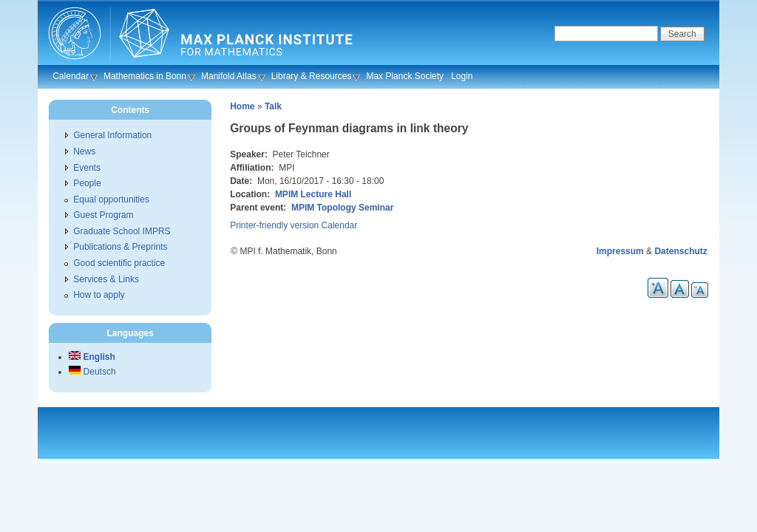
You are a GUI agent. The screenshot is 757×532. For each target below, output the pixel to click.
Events (87, 168)
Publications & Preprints (120, 247)
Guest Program (103, 215)
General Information (112, 135)
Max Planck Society (405, 76)
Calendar (71, 76)
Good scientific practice (119, 263)
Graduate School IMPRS (122, 231)
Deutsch (92, 372)
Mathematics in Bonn (145, 76)
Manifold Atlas (229, 76)
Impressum (620, 251)
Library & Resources (312, 76)
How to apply (99, 295)
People (87, 183)
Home (242, 106)
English (92, 357)
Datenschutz (680, 251)
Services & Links (106, 279)
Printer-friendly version (274, 225)
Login (462, 76)
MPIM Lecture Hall (313, 194)
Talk (273, 106)
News (84, 151)
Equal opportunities (111, 199)
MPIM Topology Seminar (342, 208)
